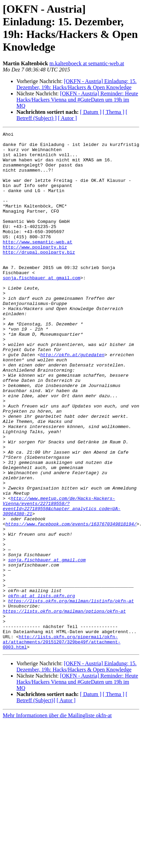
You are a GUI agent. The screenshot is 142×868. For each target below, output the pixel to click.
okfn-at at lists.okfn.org (42, 689)
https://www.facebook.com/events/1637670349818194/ (71, 603)
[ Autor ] (67, 118)
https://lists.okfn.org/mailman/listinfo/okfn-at (71, 695)
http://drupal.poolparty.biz (39, 277)
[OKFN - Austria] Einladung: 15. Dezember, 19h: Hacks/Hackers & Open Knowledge (76, 84)
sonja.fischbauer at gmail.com (42, 307)
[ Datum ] (91, 112)
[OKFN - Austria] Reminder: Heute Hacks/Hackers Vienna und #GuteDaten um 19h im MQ (77, 100)
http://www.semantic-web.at (38, 264)
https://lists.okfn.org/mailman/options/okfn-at (64, 707)
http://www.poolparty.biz (35, 270)
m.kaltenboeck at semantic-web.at (87, 63)
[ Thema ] (114, 112)
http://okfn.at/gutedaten (72, 400)
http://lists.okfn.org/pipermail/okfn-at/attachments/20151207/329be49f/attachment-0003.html (62, 744)
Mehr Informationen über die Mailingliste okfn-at (57, 819)
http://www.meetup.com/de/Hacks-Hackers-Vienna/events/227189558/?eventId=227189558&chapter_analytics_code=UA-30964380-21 (62, 581)
